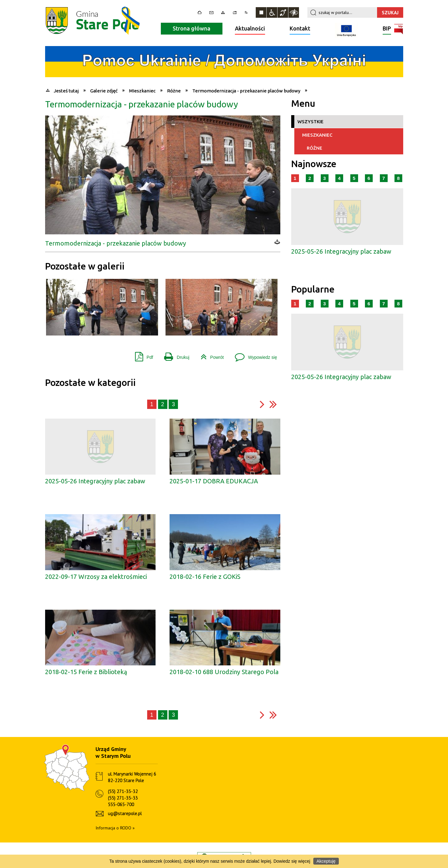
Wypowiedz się (253, 355)
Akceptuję (326, 861)
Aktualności (250, 28)
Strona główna (191, 28)
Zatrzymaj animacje (261, 12)
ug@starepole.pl (125, 813)
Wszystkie (310, 122)
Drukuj (174, 355)
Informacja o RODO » (115, 828)
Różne (312, 148)
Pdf (142, 355)
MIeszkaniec (315, 134)
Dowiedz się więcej (292, 861)
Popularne (313, 289)
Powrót (210, 355)
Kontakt (300, 28)
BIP (387, 29)
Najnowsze (314, 164)
